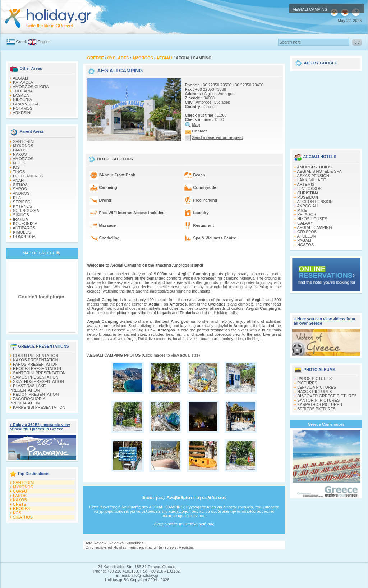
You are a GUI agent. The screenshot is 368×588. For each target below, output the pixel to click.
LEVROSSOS (309, 189)
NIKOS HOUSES (312, 219)
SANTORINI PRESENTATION (39, 373)
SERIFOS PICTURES (316, 409)
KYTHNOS (22, 206)
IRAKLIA (20, 219)
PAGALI (304, 240)
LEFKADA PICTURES (317, 387)
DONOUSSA (24, 236)
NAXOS (20, 154)
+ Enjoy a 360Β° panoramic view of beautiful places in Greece (40, 427)
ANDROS (21, 193)
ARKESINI (22, 113)
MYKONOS (23, 146)
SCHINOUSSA (26, 211)
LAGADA (21, 95)
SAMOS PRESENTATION (36, 377)
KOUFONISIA (25, 223)
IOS (16, 167)
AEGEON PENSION (315, 202)
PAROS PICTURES (314, 379)
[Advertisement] (326, 107)
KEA (17, 198)
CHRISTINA (308, 193)
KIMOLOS (22, 232)
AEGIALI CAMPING (314, 227)
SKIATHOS (23, 517)
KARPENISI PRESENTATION (39, 407)
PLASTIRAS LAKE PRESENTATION (28, 388)
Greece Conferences (326, 424)
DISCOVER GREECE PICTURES (327, 396)
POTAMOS (23, 108)
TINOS (19, 172)
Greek (22, 42)
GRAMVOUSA (26, 104)
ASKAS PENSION (313, 176)
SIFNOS (20, 185)
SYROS (20, 189)
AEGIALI (20, 78)
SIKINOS (21, 215)
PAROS (20, 150)
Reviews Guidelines (126, 543)
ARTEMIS (306, 184)
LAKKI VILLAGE (312, 180)
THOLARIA (23, 91)
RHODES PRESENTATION (37, 368)
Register (186, 547)
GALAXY (305, 223)
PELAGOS (307, 214)
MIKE (302, 210)
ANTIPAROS (24, 228)
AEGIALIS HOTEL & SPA (319, 171)
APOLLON (306, 236)
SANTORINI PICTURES (318, 400)
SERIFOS (22, 202)
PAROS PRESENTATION (35, 364)
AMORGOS (23, 159)
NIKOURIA (22, 100)
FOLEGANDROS (28, 176)
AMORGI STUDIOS (314, 167)
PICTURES (307, 383)
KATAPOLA (23, 82)
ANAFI (18, 180)
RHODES (21, 508)
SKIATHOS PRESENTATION (38, 381)
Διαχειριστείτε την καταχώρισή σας (184, 524)
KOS (17, 513)
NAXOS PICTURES (315, 392)
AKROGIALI (307, 206)
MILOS (19, 163)
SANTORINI (24, 141)
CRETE (20, 504)
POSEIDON (308, 197)
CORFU (20, 491)
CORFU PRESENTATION (36, 356)
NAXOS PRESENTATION (36, 360)
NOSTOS (305, 245)
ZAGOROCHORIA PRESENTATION (27, 401)
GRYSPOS (307, 232)
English (44, 42)
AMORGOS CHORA (31, 87)
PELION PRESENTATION (36, 394)
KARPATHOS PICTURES (320, 404)
